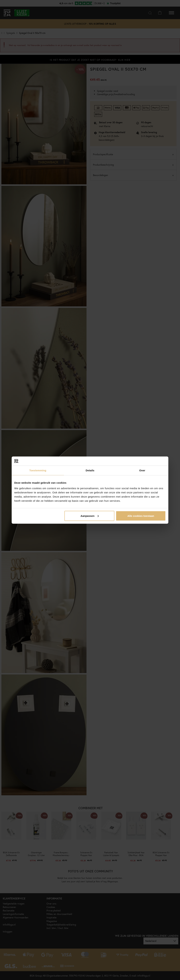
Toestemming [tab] (38, 470)
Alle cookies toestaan (141, 516)
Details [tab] (90, 470)
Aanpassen (90, 516)
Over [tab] (142, 470)
